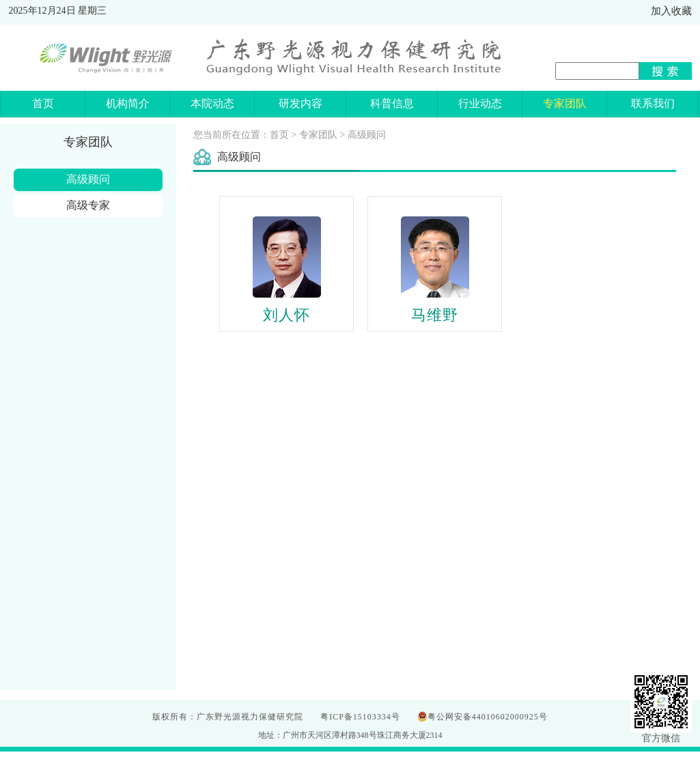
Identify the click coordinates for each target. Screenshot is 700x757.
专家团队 (318, 135)
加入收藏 (671, 11)
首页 (279, 135)
